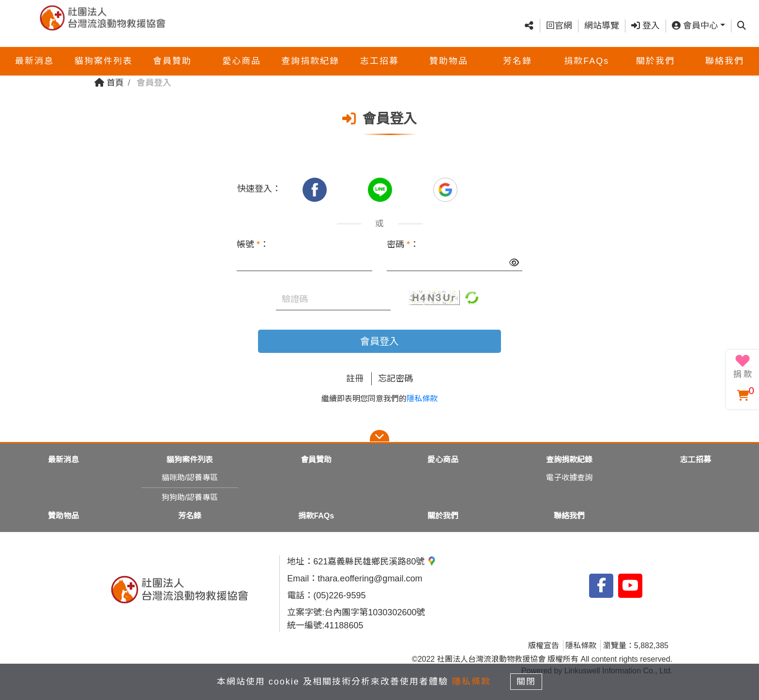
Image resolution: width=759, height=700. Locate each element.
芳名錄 (517, 51)
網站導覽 (602, 21)
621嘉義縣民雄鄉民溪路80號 (375, 562)
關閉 (527, 682)
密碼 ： (403, 244)
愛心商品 (242, 51)
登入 (645, 21)
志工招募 (379, 51)
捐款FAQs (586, 51)
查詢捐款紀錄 (310, 51)
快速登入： (259, 189)
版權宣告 (544, 646)
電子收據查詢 (569, 478)
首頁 (109, 83)
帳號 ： (253, 244)
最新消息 (34, 51)
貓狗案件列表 (104, 51)
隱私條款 (422, 399)
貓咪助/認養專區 (190, 478)
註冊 (355, 379)
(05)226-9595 (339, 595)
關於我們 (655, 51)
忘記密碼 (395, 379)
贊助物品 (449, 51)
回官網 (559, 21)
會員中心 (695, 21)
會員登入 (379, 341)
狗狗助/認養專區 (190, 497)
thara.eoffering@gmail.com (370, 578)
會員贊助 (172, 51)
